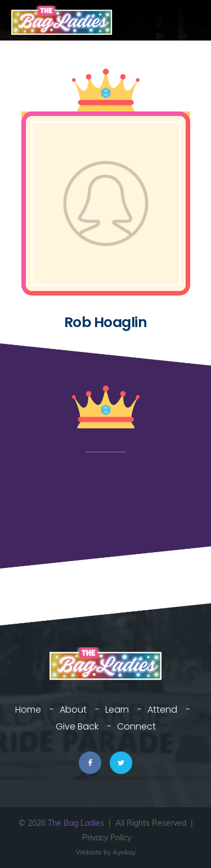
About (73, 710)
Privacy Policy (107, 838)
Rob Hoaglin (106, 322)
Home (28, 710)
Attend (162, 710)
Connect (136, 726)
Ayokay (124, 852)
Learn (117, 710)
